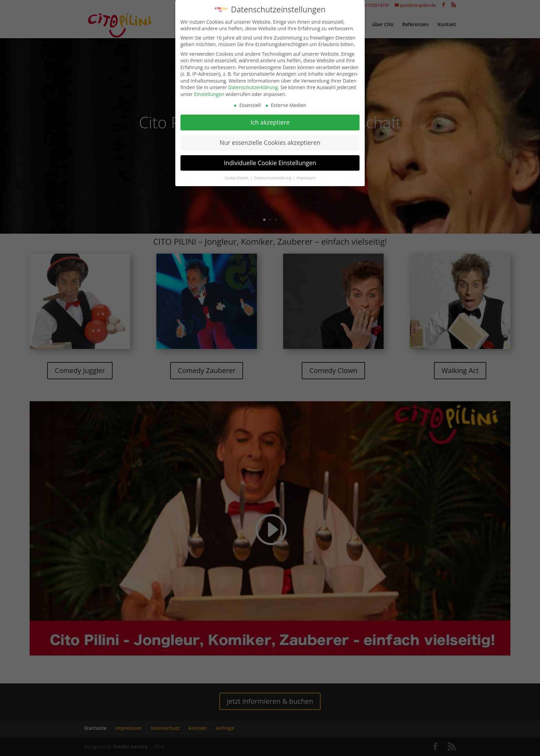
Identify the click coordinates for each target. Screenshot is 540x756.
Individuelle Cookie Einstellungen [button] (270, 162)
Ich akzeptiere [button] (270, 121)
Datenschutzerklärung (253, 86)
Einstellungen (209, 93)
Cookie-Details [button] (237, 177)
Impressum (306, 177)
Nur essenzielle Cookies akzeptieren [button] (270, 141)
